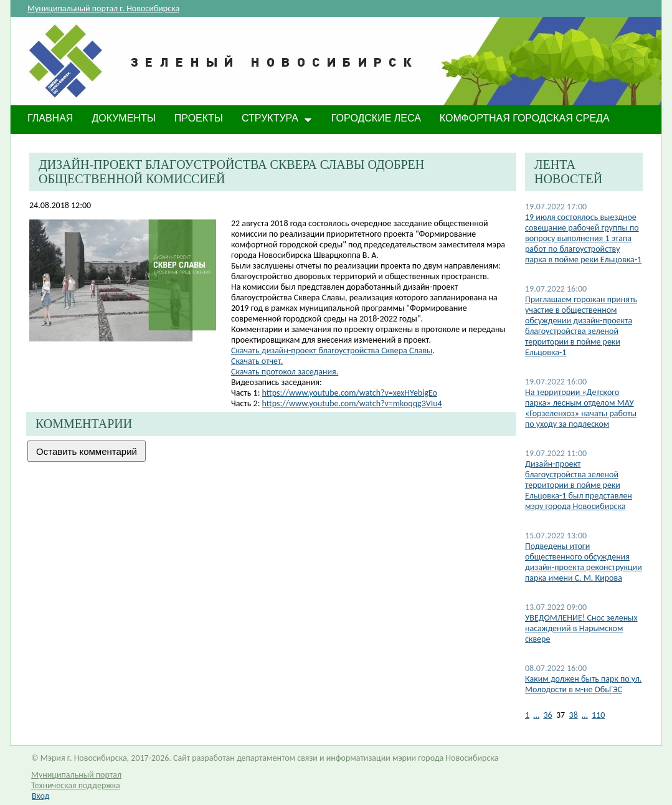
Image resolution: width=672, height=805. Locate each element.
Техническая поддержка (76, 785)
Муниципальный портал (76, 775)
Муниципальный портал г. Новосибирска (103, 8)
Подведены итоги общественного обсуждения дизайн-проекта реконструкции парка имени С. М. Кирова (584, 562)
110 (598, 715)
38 (574, 715)
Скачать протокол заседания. (285, 372)
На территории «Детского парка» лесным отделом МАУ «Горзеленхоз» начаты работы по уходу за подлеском (581, 408)
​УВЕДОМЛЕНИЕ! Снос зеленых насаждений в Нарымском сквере (581, 628)
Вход (40, 796)
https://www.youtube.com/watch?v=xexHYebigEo (350, 393)
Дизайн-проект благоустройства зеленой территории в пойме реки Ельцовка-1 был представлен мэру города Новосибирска (579, 485)
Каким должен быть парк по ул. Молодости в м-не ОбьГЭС (583, 684)
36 (547, 715)
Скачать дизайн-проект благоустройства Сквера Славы (332, 350)
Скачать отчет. (257, 361)
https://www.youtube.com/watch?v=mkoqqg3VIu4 (352, 403)
